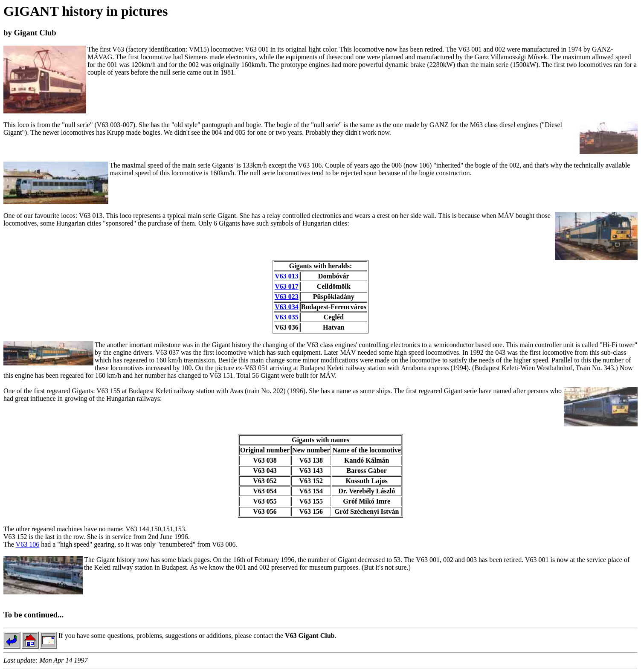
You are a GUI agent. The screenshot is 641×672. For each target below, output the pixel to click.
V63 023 (287, 297)
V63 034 (287, 307)
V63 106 (28, 544)
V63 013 (287, 276)
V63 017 (287, 286)
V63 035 (287, 317)
